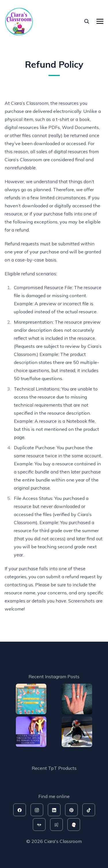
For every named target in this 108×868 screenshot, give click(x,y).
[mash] (56, 825)
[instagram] (37, 810)
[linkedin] (54, 810)
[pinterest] (71, 810)
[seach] (87, 21)
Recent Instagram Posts (54, 676)
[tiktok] (89, 810)
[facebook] (20, 810)
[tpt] (39, 825)
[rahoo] (74, 825)
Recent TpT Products (54, 768)
